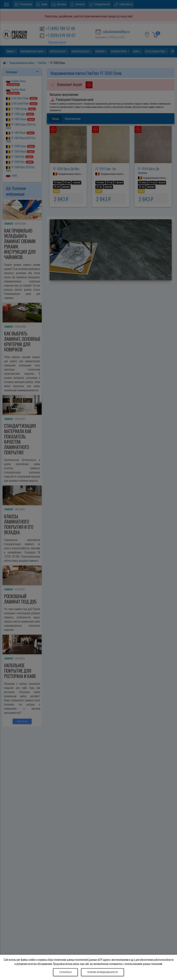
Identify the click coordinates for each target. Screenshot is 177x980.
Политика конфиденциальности (103, 972)
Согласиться (65, 972)
